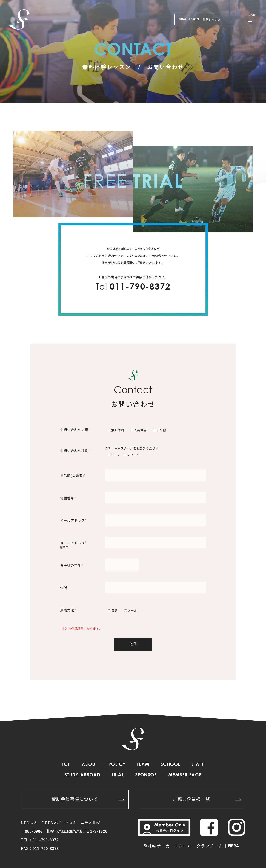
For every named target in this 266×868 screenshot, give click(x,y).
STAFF (198, 765)
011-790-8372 (140, 287)
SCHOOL (170, 765)
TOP (66, 765)
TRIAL (118, 775)
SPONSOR (146, 775)
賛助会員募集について (88, 799)
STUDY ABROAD (82, 775)
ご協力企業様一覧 (207, 799)
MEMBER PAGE (185, 775)
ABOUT (89, 765)
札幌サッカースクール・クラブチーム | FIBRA (193, 846)
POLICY (117, 765)
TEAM (143, 765)
